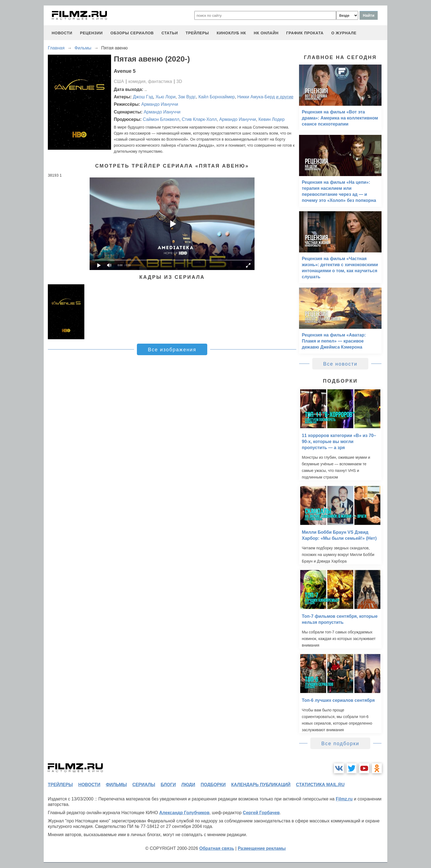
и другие (285, 97)
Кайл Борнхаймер (217, 97)
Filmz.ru (344, 799)
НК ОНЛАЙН (266, 33)
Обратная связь (217, 848)
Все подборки (340, 744)
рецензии (91, 33)
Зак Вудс (187, 97)
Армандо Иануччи (160, 104)
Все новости (340, 364)
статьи (170, 33)
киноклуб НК (231, 33)
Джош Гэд (143, 97)
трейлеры (197, 33)
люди (188, 785)
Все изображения (172, 350)
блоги (168, 785)
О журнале (344, 33)
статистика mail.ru (320, 785)
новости (62, 33)
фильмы (116, 785)
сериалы (144, 785)
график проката (305, 33)
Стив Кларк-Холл (199, 119)
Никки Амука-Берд (256, 97)
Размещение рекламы (262, 848)
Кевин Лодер (271, 119)
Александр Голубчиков (184, 813)
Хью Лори (166, 97)
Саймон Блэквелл (161, 119)
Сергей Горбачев (261, 813)
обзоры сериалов (132, 33)
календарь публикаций (261, 785)
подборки (213, 785)
